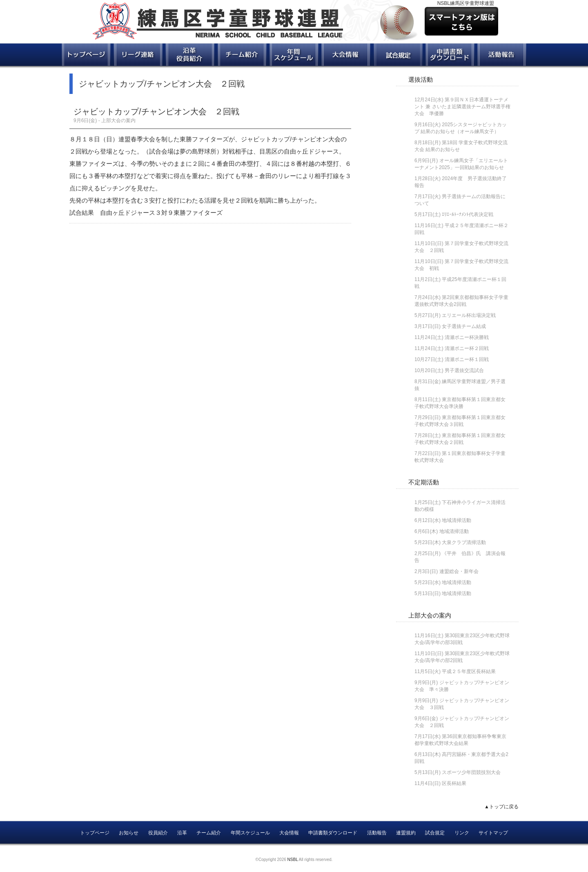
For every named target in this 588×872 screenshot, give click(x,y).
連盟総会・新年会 (459, 571)
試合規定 (435, 833)
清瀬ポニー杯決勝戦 (467, 337)
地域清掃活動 (457, 520)
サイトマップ (493, 833)
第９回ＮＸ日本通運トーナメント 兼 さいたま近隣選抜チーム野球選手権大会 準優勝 (462, 107)
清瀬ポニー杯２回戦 (467, 348)
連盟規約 (406, 833)
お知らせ (129, 833)
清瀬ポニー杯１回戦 (467, 359)
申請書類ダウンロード (333, 833)
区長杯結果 (454, 783)
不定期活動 (424, 482)
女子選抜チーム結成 (464, 326)
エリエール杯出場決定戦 (469, 315)
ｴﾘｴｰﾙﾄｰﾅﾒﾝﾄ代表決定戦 (468, 214)
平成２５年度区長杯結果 (469, 671)
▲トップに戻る (501, 807)
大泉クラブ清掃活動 (464, 542)
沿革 (182, 833)
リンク (462, 833)
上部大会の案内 (430, 615)
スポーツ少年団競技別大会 (471, 772)
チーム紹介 (209, 833)
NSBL (293, 860)
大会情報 (289, 833)
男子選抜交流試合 (464, 370)
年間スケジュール (250, 833)
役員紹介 (158, 833)
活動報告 (377, 833)
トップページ (95, 833)
